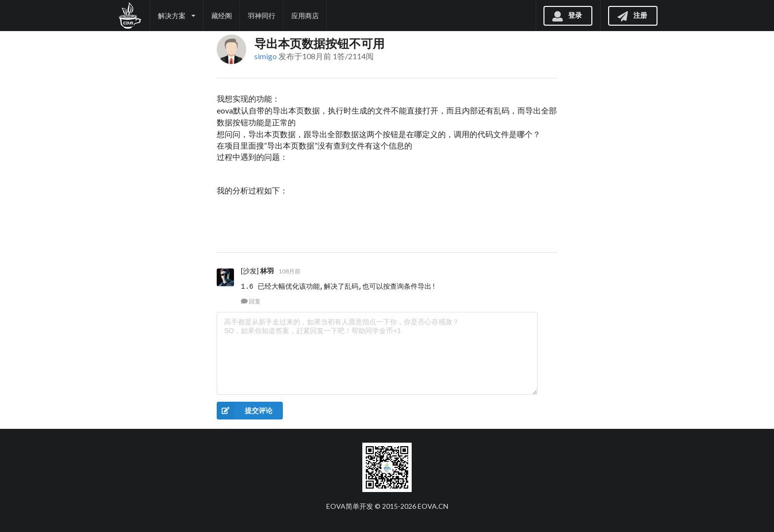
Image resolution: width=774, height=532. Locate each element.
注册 (632, 15)
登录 (567, 15)
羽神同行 (262, 16)
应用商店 (305, 16)
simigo (266, 56)
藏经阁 (222, 16)
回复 (251, 302)
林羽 (267, 271)
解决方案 (177, 16)
